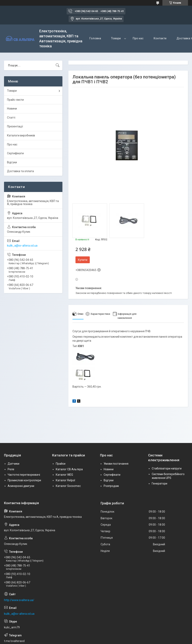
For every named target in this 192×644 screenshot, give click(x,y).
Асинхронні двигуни (21, 486)
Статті (11, 118)
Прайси (61, 464)
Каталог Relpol (65, 480)
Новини (12, 109)
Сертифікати (15, 153)
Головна (95, 38)
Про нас (138, 38)
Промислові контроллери (24, 480)
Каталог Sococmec (68, 486)
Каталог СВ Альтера (69, 469)
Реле (11, 469)
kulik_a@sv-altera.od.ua (22, 246)
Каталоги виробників (21, 135)
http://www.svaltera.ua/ (19, 600)
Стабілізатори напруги (167, 468)
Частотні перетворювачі (24, 475)
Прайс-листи (15, 100)
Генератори (159, 484)
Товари (116, 38)
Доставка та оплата (20, 171)
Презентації (15, 126)
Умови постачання (116, 464)
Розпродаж (111, 486)
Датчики (13, 464)
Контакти (160, 38)
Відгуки (12, 162)
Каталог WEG (64, 475)
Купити (83, 260)
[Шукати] (58, 65)
